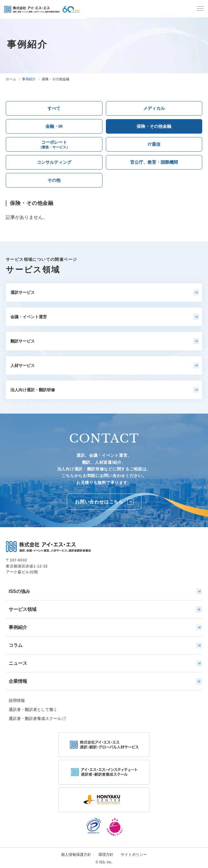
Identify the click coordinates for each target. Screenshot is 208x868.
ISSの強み (105, 592)
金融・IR (54, 126)
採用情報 (17, 700)
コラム (105, 645)
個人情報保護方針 (76, 855)
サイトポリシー (134, 855)
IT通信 (154, 144)
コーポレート (54, 145)
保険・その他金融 (154, 126)
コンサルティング (54, 162)
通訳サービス (105, 292)
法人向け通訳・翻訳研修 (105, 390)
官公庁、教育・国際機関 (154, 162)
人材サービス (105, 365)
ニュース (105, 663)
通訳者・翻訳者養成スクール (35, 718)
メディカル (154, 108)
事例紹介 (105, 627)
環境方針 (106, 855)
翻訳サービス (105, 341)
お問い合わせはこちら (104, 502)
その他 (54, 180)
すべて (54, 108)
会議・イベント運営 (105, 317)
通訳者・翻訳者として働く (33, 709)
